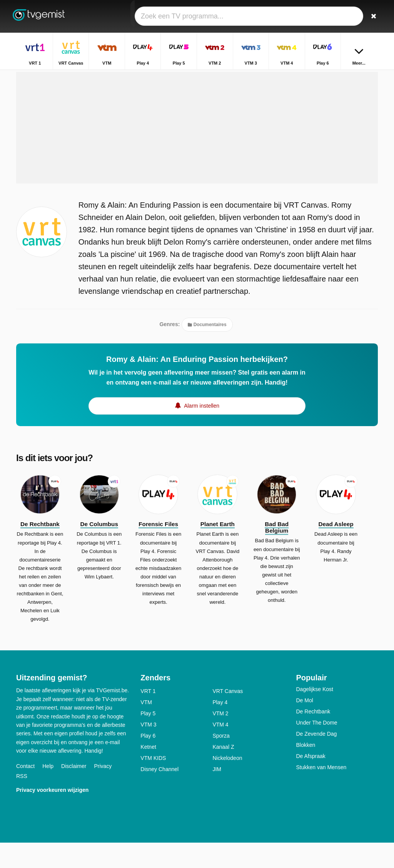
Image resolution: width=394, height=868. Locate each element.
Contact (25, 791)
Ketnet (148, 772)
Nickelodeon (227, 783)
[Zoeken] (373, 16)
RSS (22, 801)
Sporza (221, 761)
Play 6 (148, 761)
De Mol (304, 726)
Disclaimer (74, 791)
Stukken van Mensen (321, 793)
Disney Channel (159, 795)
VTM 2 (220, 739)
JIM (217, 795)
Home (286, 76)
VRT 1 (148, 716)
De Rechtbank (313, 737)
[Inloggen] (355, 16)
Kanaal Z (223, 772)
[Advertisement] (197, 153)
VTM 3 (148, 750)
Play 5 (148, 739)
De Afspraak (311, 781)
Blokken (306, 770)
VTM (146, 728)
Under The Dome (316, 748)
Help (48, 791)
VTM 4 (220, 750)
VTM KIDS (153, 783)
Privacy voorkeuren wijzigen (52, 815)
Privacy (103, 791)
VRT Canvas (228, 716)
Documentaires (207, 350)
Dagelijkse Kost (315, 715)
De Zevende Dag (316, 759)
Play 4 (220, 728)
